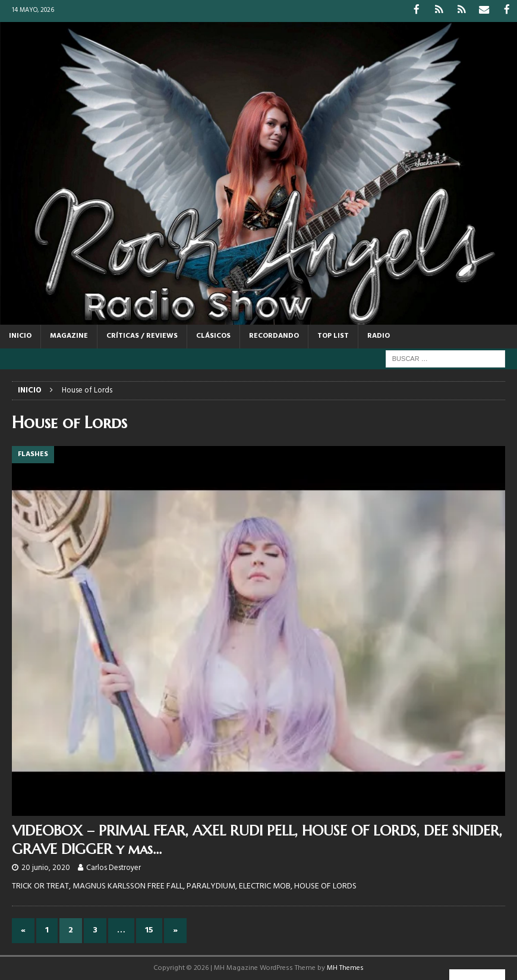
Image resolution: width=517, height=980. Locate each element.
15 (149, 929)
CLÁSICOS (213, 335)
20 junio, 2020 (46, 867)
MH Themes (345, 968)
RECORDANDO (274, 335)
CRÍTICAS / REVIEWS (142, 335)
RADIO (379, 335)
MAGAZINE (69, 335)
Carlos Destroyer (114, 867)
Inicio (20, 335)
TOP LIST (333, 335)
